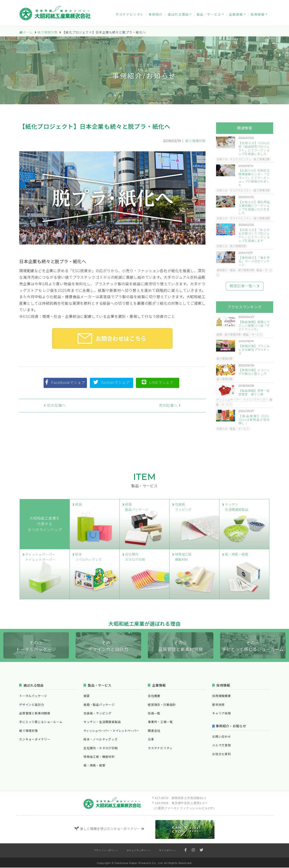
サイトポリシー (168, 851)
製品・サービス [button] (209, 15)
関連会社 (154, 731)
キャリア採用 (222, 714)
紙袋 (233, 270)
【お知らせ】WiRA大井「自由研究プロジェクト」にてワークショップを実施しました (254, 149)
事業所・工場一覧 (160, 722)
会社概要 (154, 696)
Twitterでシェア (112, 382)
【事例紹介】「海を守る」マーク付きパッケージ (254, 261)
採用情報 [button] (258, 15)
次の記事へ (178, 405)
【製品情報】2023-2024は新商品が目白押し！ (254, 420)
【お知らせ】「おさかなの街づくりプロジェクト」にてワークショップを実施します (254, 235)
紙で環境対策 (195, 141)
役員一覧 (154, 714)
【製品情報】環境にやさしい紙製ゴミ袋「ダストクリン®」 (254, 326)
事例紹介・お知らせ (232, 727)
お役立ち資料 (255, 4)
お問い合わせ (195, 4)
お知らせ (222, 159)
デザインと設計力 (32, 705)
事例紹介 (156, 15)
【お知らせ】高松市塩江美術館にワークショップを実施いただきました (254, 208)
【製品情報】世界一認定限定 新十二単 (254, 393)
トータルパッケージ (33, 696)
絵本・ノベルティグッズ (101, 740)
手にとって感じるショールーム (41, 722)
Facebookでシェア (65, 382)
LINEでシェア (158, 382)
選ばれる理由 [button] (178, 15)
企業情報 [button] (236, 15)
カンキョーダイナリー (158, 4)
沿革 (151, 740)
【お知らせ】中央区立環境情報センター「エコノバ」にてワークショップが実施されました (254, 178)
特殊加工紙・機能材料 (99, 757)
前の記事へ (47, 405)
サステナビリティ (130, 15)
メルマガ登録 (225, 4)
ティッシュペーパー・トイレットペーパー (242, 400)
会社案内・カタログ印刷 (101, 749)
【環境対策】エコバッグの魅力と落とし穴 (254, 372)
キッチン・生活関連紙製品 (102, 722)
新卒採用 (218, 705)
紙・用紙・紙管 (94, 766)
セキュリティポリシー (139, 851)
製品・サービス (253, 335)
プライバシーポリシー (106, 851)
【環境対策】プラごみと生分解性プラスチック (254, 350)
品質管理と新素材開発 (35, 714)
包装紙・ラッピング (98, 714)
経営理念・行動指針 (162, 705)
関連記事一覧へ (245, 286)
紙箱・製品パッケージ (99, 705)
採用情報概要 (222, 696)
